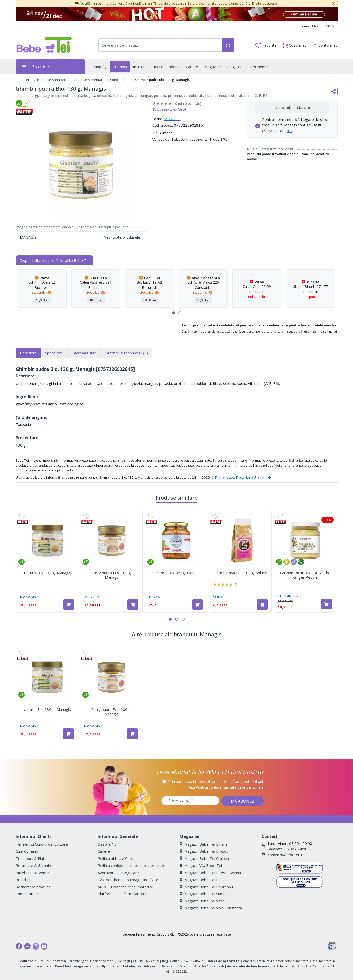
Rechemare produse (33, 887)
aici (290, 131)
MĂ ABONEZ (242, 801)
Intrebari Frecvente (32, 873)
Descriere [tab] (28, 353)
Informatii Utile (308, 26)
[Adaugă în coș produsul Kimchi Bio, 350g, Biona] (197, 605)
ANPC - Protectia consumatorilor (125, 887)
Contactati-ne (27, 894)
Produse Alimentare (89, 80)
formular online (137, 894)
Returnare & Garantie (34, 865)
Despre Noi (107, 844)
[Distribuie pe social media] (334, 92)
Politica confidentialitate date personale (132, 865)
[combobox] (160, 45)
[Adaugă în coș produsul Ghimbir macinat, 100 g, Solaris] (262, 605)
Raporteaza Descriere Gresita (243, 477)
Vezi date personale (226, 787)
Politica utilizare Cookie (117, 858)
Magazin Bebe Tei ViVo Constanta (211, 908)
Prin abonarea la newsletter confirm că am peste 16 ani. (216, 781)
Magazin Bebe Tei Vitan (202, 901)
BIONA (154, 597)
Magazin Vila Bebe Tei (201, 865)
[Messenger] (27, 946)
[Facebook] (19, 946)
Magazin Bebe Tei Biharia (204, 844)
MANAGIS (172, 119)
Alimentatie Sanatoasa (51, 80)
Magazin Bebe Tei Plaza (202, 880)
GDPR (330, 26)
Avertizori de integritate (118, 873)
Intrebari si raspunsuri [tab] (126, 353)
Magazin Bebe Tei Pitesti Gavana (210, 873)
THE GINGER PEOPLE (295, 596)
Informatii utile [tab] (84, 353)
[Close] (334, 4)
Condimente (119, 80)
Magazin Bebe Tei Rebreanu (206, 887)
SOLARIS (220, 597)
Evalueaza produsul (169, 109)
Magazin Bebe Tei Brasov (204, 851)
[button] (173, 313)
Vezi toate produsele (122, 237)
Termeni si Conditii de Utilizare (42, 844)
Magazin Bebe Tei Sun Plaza (206, 894)
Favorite (266, 45)
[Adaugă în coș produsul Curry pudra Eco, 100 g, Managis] (133, 605)
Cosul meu (294, 44)
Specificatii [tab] (54, 353)
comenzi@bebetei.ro (286, 855)
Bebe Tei (22, 80)
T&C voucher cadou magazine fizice (128, 880)
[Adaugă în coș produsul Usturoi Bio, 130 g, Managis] (69, 605)
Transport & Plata (31, 858)
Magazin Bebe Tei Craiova (204, 858)
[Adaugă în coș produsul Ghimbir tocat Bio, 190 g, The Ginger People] (326, 604)
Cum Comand (27, 851)
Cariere (104, 851)
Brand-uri (24, 880)
